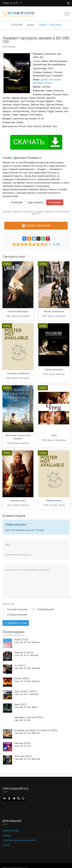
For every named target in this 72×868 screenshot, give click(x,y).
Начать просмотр (36, 225)
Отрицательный (15, 614)
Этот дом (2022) (23, 756)
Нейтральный (43, 609)
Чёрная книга (54, 500)
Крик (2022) (20, 704)
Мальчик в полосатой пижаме (18, 437)
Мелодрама (60, 316)
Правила (7, 836)
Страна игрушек (54, 369)
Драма (44, 79)
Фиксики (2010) (22, 743)
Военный (38, 83)
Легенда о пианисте (18, 373)
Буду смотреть (36, 202)
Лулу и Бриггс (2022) (25, 691)
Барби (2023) (21, 640)
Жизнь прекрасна (54, 311)
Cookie (6, 845)
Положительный (15, 609)
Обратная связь (11, 831)
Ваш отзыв (8, 604)
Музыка (48, 83)
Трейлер (23, 63)
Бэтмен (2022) (22, 678)
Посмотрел (17, 202)
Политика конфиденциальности (19, 840)
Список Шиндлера (18, 311)
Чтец (54, 435)
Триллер (53, 505)
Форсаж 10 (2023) (24, 652)
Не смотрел (55, 202)
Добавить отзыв (16, 623)
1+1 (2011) (20, 665)
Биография (55, 79)
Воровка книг (18, 500)
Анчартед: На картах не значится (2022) (36, 730)
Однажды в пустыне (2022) (29, 717)
